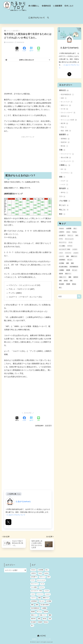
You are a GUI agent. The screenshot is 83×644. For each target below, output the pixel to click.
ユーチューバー (68, 161)
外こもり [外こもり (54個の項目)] (75, 270)
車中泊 (65, 193)
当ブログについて (37, 18)
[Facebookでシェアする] (24, 49)
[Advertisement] (28, 77)
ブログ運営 (65, 201)
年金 (64, 127)
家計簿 (65, 123)
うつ (62, 197)
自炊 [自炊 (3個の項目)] (71, 281)
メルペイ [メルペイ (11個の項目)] (61, 256)
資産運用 (58, 6)
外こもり (69, 6)
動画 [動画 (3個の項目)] (72, 263)
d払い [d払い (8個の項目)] (75, 228)
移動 (62, 177)
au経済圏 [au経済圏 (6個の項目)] (69, 228)
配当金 (65, 146)
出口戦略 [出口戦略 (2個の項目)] (61, 263)
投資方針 (65, 142)
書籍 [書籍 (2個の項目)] (70, 277)
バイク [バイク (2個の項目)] (61, 253)
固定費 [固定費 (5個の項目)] (68, 270)
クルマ (65, 181)
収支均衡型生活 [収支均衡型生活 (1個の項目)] (74, 267)
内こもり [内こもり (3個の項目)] (70, 260)
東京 (62, 214)
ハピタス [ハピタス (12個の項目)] (75, 249)
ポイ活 (65, 109)
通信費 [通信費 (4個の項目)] (68, 284)
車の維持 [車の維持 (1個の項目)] (61, 284)
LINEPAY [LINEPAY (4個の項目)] (62, 232)
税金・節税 (66, 131)
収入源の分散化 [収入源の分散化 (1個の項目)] (63, 267)
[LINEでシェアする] (39, 49)
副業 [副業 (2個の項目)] (68, 263)
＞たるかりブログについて (15, 515)
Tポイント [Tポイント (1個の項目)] (70, 235)
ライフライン (67, 173)
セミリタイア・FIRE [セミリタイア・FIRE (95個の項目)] (65, 249)
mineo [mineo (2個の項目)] (68, 232)
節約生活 (46, 6)
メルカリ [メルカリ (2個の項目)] (76, 253)
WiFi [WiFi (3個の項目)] (77, 235)
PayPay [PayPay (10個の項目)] (75, 232)
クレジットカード (68, 113)
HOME (41, 636)
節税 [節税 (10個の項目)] (60, 281)
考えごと (64, 210)
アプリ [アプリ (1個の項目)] (61, 239)
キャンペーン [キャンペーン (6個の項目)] (63, 242)
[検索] (79, 297)
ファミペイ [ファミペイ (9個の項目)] (68, 253)
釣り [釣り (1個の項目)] (60, 288)
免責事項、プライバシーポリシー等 (41, 639)
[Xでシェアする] (17, 49)
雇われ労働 (66, 158)
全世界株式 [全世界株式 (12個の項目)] (62, 260)
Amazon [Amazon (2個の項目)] (61, 228)
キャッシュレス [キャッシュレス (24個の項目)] (69, 239)
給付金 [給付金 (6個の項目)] (66, 281)
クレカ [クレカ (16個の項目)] (70, 242)
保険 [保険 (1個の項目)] (68, 256)
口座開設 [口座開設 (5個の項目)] (61, 270)
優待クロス (66, 105)
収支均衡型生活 (68, 95)
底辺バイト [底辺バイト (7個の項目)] (68, 274)
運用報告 (65, 139)
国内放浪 (64, 189)
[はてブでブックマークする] (31, 49)
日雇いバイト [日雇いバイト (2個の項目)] (63, 277)
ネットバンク (67, 102)
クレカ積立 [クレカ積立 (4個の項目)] (62, 246)
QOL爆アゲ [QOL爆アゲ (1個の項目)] (62, 235)
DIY (64, 169)
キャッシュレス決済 (69, 120)
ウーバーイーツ (68, 154)
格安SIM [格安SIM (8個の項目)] (76, 277)
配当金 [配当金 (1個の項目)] (74, 284)
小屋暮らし (34, 6)
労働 (62, 150)
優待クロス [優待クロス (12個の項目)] (74, 256)
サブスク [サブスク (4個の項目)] (70, 246)
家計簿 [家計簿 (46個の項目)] (61, 274)
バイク (65, 185)
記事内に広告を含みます (27, 60)
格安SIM (65, 116)
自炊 (64, 98)
